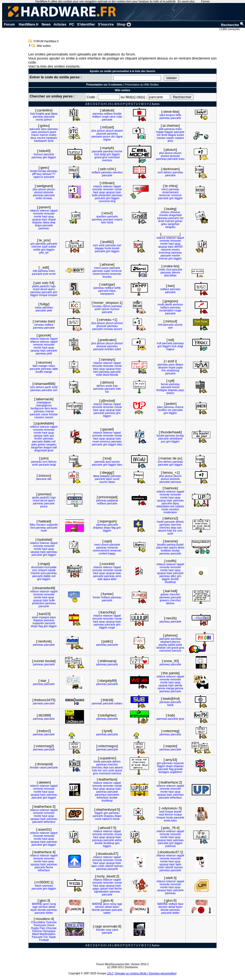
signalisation (101, 892)
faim (35, 366)
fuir (107, 392)
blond (106, 375)
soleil (118, 349)
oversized (114, 157)
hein (104, 222)
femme (169, 815)
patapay (105, 476)
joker (160, 407)
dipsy (176, 503)
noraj (53, 904)
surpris (118, 219)
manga (170, 688)
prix (33, 244)
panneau (38, 117)
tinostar (53, 414)
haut (95, 192)
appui (107, 579)
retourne (166, 250)
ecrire (52, 274)
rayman (118, 866)
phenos (176, 642)
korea (116, 819)
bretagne (162, 390)
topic (118, 192)
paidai (172, 645)
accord (118, 329)
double (118, 114)
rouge (105, 117)
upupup (110, 192)
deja (174, 528)
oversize (107, 160)
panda (178, 685)
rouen (96, 442)
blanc (113, 291)
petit (49, 354)
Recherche (233, 25)
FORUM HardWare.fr (46, 41)
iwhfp (118, 288)
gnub (50, 450)
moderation (170, 512)
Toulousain (40, 925)
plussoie (101, 134)
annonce (178, 305)
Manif (35, 934)
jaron (46, 904)
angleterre (176, 772)
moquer (161, 818)
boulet (34, 171)
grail (48, 114)
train (111, 889)
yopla (179, 368)
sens (118, 576)
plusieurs (44, 132)
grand (98, 157)
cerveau (47, 198)
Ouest (51, 925)
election (43, 907)
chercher (176, 525)
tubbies (180, 506)
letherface (103, 798)
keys (174, 821)
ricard (36, 289)
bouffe (39, 372)
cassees (39, 417)
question (101, 217)
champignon (44, 403)
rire (159, 135)
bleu (120, 445)
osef (162, 812)
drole (51, 141)
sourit (116, 479)
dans (44, 129)
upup (102, 192)
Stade (52, 937)
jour (163, 442)
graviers (164, 600)
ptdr (161, 129)
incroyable (50, 567)
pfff (34, 174)
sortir (102, 245)
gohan (179, 221)
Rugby (35, 928)
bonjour (170, 115)
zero (35, 570)
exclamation (167, 310)
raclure (107, 306)
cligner (107, 140)
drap (53, 222)
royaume (179, 763)
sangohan (174, 224)
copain (170, 138)
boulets (162, 545)
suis (115, 386)
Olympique (49, 931)
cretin (101, 866)
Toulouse (51, 922)
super (107, 271)
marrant (170, 221)
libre (166, 548)
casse (38, 308)
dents (54, 408)
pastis (36, 286)
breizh (176, 387)
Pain (43, 928)
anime (118, 840)
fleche (49, 867)
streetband (176, 439)
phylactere (105, 195)
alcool (44, 289)
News (46, 24)
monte (118, 189)
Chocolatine (38, 922)
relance (98, 186)
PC (72, 24)
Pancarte (37, 937)
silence (176, 273)
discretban (170, 275)
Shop (124, 24)
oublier (52, 247)
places (173, 548)
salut (162, 115)
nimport (42, 570)
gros (105, 157)
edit (35, 271)
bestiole (161, 648)
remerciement (170, 192)
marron (44, 135)
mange (48, 372)
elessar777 (49, 174)
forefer (38, 439)
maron (35, 135)
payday (163, 645)
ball (55, 447)
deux (33, 138)
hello (178, 115)
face (181, 904)
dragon (48, 447)
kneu (181, 159)
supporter (52, 525)
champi (50, 411)
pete (49, 310)
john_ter (44, 253)
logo (53, 286)
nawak (52, 570)
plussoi (119, 131)
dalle (55, 369)
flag (114, 528)
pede (179, 645)
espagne (44, 617)
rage (35, 907)
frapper (169, 132)
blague (172, 135)
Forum (9, 24)
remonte (97, 189)
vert (170, 328)
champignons (44, 405)
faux (39, 174)
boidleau (166, 551)
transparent (107, 294)
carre (112, 117)
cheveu (165, 212)
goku (164, 224)
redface (108, 114)
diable (47, 442)
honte (108, 248)
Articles (60, 24)
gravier (165, 594)
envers (176, 250)
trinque (43, 295)
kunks (180, 135)
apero (51, 289)
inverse (163, 259)
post (46, 274)
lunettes (109, 349)
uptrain (104, 889)
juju (52, 436)
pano (34, 132)
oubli (45, 247)
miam (52, 366)
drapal (52, 219)
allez (173, 576)
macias (161, 138)
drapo (38, 225)
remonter (108, 189)
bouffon (162, 410)
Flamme (37, 931)
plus (94, 131)
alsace (179, 365)
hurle (44, 531)
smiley (52, 135)
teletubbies (163, 506)
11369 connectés (230, 29)
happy (112, 554)
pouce (106, 137)
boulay (42, 171)
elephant (166, 642)
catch (115, 930)
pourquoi (108, 219)
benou (165, 384)
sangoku (170, 227)
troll (160, 325)
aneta (167, 821)
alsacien (163, 368)
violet (39, 198)
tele (173, 506)
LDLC (110, 973)
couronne (104, 201)
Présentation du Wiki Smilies (142, 85)
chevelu (164, 215)
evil (53, 442)
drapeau (37, 222)
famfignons (37, 408)
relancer (108, 186)
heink (110, 222)
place (160, 548)
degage (99, 248)
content (103, 554)
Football (44, 940)
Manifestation (48, 934)
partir (48, 387)
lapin (94, 866)
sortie (109, 386)
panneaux (101, 795)
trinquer (53, 295)
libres (181, 548)
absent (162, 531)
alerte (168, 305)
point (98, 309)
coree (98, 819)
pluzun (110, 131)
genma (179, 688)
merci (165, 189)
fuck (97, 154)
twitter (49, 913)
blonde (114, 375)
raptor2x (38, 177)
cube (119, 117)
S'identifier (86, 24)
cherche (36, 247)
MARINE (37, 904)
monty (39, 120)
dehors (168, 172)
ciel (168, 648)
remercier (165, 195)
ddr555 (178, 247)
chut (168, 270)
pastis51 (45, 286)
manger (43, 366)
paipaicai (113, 500)
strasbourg (173, 370)
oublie (37, 250)
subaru (118, 703)
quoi (108, 462)
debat (52, 907)
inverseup (165, 253)
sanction (118, 172)
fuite (118, 389)
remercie (176, 195)
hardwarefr (40, 141)
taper (109, 479)
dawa (54, 114)
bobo (178, 129)
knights (40, 114)
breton (170, 393)
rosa (108, 930)
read (161, 815)
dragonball (175, 215)
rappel (117, 186)
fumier (97, 597)
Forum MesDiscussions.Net (113, 964)
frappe (160, 132)
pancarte (49, 117)
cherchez (165, 528)
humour (38, 154)
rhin (164, 370)
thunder (100, 930)
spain (35, 617)
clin (113, 137)
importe (35, 573)
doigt (103, 154)
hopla (172, 368)
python (48, 120)
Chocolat (51, 928)
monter (176, 256)
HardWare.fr (29, 24)
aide (100, 579)
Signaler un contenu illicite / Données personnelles (145, 973)
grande (178, 769)
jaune (53, 132)
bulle (95, 195)
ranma (161, 688)
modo (162, 270)
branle (178, 812)
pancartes (113, 795)
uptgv (96, 889)
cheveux (175, 212)
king (113, 201)
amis (170, 141)
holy (33, 114)
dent (47, 408)
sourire (179, 325)
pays (181, 390)
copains (179, 138)
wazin (38, 886)
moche (41, 138)
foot (33, 528)
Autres (155, 104)
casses (49, 417)
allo (50, 479)
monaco (41, 525)
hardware (52, 138)
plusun (101, 131)
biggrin (52, 157)
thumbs (107, 277)
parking (171, 545)
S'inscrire (106, 24)
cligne (119, 137)
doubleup (170, 582)
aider (114, 579)
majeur (170, 349)
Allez (33, 525)
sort (119, 245)
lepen (34, 910)
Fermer (205, 1)
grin (45, 157)
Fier (46, 937)
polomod (170, 846)
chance (179, 407)
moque (169, 812)
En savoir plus (186, 1)
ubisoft (109, 866)
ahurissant (37, 567)
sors (160, 172)
